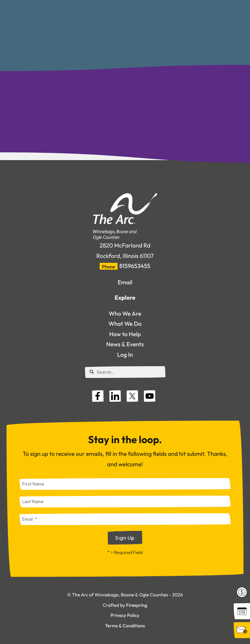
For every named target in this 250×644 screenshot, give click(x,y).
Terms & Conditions (125, 626)
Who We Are (125, 314)
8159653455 (135, 266)
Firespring (137, 605)
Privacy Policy (125, 615)
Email (125, 282)
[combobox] (125, 372)
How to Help (125, 334)
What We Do (125, 324)
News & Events (125, 344)
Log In (125, 355)
